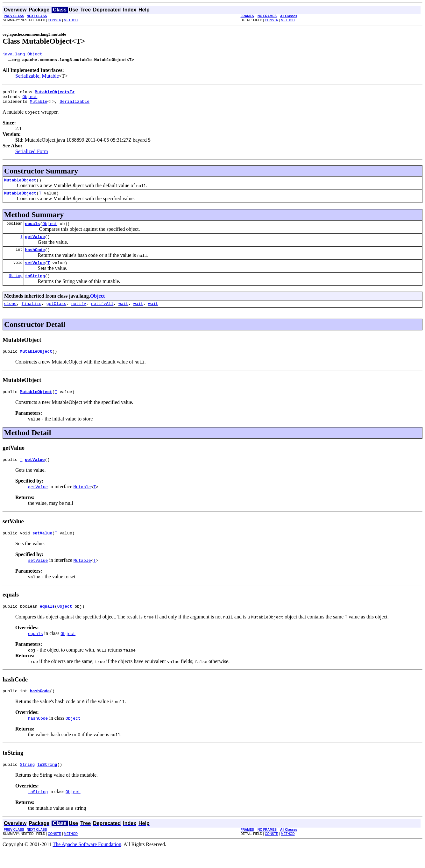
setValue (35, 272)
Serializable (27, 77)
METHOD (71, 20)
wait (123, 315)
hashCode (35, 258)
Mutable (50, 77)
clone (10, 315)
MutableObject (20, 185)
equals (33, 230)
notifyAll (102, 315)
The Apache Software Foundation (87, 862)
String (15, 286)
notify (79, 315)
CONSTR (54, 20)
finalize (32, 315)
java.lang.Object (22, 55)
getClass (56, 315)
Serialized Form (32, 155)
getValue (35, 244)
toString (35, 286)
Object (30, 99)
